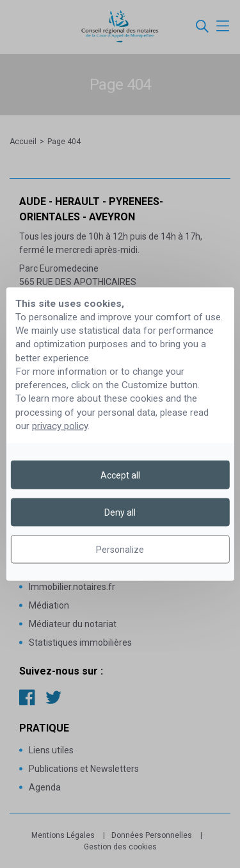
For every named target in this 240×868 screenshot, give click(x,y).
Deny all (120, 512)
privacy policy (60, 426)
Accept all (120, 475)
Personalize (120, 550)
